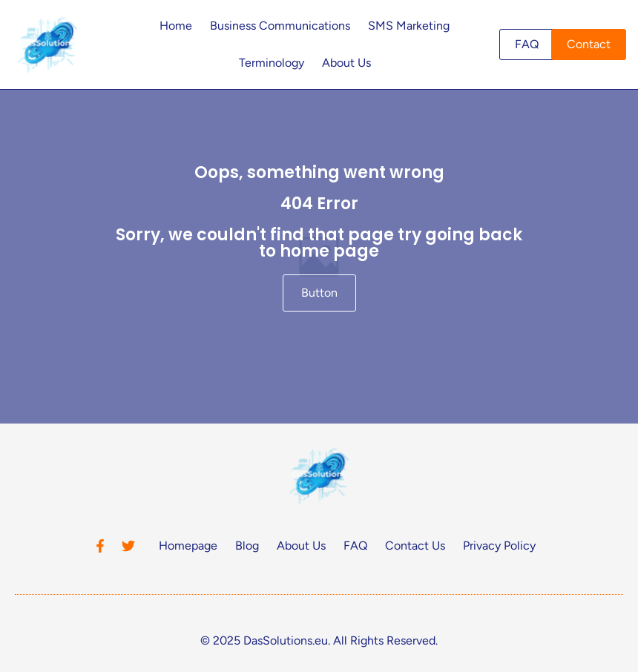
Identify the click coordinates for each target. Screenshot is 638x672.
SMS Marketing (409, 26)
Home (176, 26)
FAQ (355, 546)
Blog (247, 546)
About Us (346, 63)
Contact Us (415, 546)
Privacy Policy (499, 546)
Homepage (188, 546)
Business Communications (280, 26)
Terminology (272, 63)
